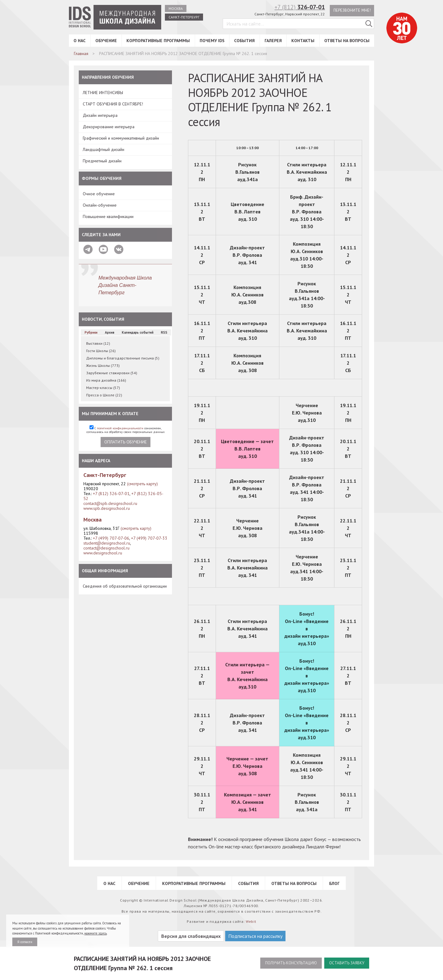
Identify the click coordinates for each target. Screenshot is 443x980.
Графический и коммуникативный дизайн (121, 138)
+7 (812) (298, 7)
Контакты (303, 41)
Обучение (106, 41)
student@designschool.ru (107, 543)
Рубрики (91, 332)
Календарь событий (138, 332)
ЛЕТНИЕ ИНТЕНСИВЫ (103, 93)
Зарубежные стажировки (112, 373)
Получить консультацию (287, 963)
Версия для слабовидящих (191, 936)
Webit (251, 921)
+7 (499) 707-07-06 (111, 538)
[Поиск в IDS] (369, 24)
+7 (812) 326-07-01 (111, 494)
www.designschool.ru (103, 553)
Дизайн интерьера (100, 115)
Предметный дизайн (102, 161)
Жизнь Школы (103, 365)
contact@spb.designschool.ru (110, 503)
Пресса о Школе (104, 395)
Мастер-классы (103, 388)
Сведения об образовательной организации (125, 586)
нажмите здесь (96, 933)
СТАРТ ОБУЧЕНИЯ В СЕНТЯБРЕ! (113, 104)
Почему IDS (212, 41)
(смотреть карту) (142, 484)
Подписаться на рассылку (255, 936)
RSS (164, 332)
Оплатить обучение (126, 442)
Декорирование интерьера (109, 127)
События (244, 41)
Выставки (98, 343)
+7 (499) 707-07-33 (149, 538)
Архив (110, 332)
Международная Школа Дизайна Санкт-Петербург (125, 285)
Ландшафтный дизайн (104, 149)
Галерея (273, 41)
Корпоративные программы (158, 41)
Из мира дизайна (106, 380)
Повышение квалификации (108, 216)
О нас (80, 41)
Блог (334, 883)
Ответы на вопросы (347, 41)
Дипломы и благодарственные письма (123, 358)
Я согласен (25, 942)
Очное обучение (99, 194)
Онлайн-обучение (100, 205)
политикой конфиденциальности (120, 428)
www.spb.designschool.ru (107, 508)
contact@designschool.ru (106, 548)
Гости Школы (101, 351)
